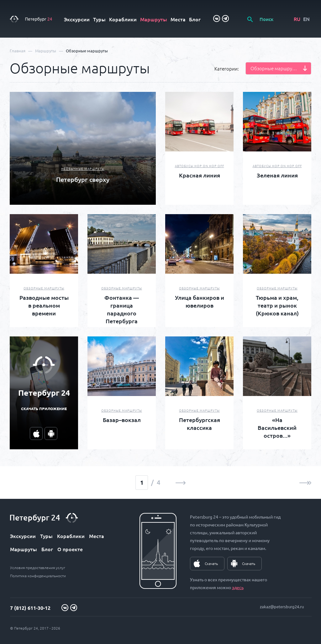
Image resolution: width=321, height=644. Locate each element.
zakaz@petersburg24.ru (282, 607)
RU (297, 19)
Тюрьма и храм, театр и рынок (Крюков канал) (277, 305)
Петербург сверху (83, 179)
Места (178, 19)
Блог (195, 19)
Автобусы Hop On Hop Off (200, 166)
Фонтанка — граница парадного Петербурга (122, 309)
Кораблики (123, 19)
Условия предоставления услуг (38, 567)
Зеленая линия (277, 175)
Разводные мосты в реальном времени (44, 305)
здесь (238, 587)
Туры (99, 19)
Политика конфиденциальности (38, 576)
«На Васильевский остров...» (277, 428)
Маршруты (154, 19)
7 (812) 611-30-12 (30, 608)
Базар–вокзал (122, 420)
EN (306, 19)
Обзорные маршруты (44, 288)
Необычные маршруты (83, 169)
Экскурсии (77, 19)
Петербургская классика (200, 424)
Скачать (211, 563)
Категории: (227, 69)
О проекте (70, 549)
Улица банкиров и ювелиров (200, 301)
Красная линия (200, 175)
